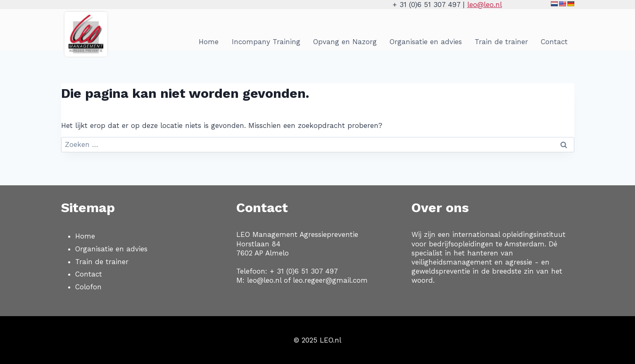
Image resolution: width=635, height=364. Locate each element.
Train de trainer (501, 42)
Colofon (88, 287)
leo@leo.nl (485, 5)
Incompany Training (266, 42)
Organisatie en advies (426, 42)
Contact (554, 42)
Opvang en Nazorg (345, 42)
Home (209, 42)
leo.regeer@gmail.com (330, 280)
